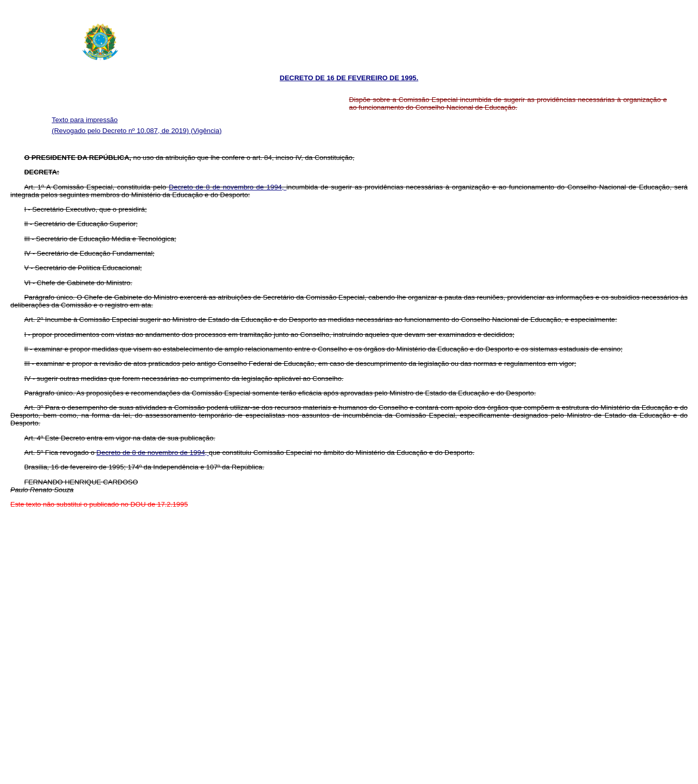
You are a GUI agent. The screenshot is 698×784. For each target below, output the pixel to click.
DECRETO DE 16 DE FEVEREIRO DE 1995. (349, 78)
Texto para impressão (85, 120)
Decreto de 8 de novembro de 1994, (227, 187)
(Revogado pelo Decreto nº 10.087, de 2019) (121, 131)
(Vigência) (206, 131)
